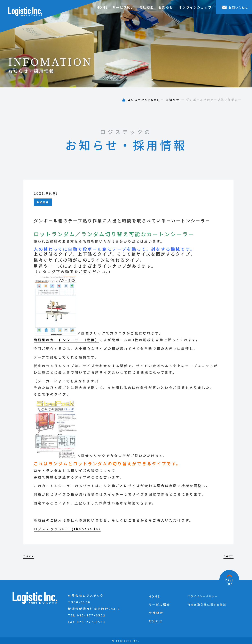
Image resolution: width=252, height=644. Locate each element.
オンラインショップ (195, 7)
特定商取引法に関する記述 (207, 604)
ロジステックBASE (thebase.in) (67, 529)
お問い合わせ (235, 7)
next (229, 556)
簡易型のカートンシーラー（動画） (66, 340)
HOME (102, 7)
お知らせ (166, 7)
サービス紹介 (124, 7)
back (29, 556)
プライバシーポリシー (203, 596)
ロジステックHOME (143, 100)
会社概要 (147, 7)
